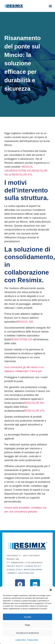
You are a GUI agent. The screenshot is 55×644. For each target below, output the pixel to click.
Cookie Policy (21, 640)
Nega (27, 625)
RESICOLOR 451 (34, 403)
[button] (51, 590)
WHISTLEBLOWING (33, 570)
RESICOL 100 (25, 322)
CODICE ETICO (15, 570)
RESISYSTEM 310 (20, 171)
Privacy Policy (33, 640)
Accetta (27, 617)
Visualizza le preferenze (28, 633)
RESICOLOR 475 (22, 175)
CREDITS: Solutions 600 (21, 573)
